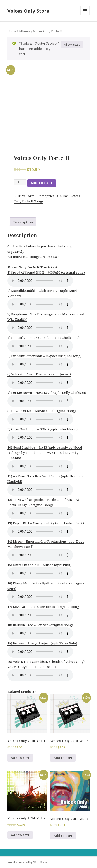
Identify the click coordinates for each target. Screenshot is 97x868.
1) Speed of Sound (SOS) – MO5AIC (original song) (46, 272)
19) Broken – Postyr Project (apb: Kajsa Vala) (42, 643)
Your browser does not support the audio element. (40, 281)
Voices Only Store (28, 11)
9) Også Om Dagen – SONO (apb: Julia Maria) (42, 429)
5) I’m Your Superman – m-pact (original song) (44, 356)
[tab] (23, 222)
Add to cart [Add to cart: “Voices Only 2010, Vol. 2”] (63, 758)
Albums (25, 31)
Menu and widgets (85, 15)
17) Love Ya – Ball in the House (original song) (44, 607)
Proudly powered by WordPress (27, 862)
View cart (72, 44)
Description (23, 222)
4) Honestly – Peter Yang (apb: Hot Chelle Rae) (43, 338)
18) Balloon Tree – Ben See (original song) (40, 625)
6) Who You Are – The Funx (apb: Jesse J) (39, 374)
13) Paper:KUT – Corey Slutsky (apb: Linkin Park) (46, 523)
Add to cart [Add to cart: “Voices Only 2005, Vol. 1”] (63, 836)
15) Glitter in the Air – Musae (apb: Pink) (39, 565)
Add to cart (42, 183)
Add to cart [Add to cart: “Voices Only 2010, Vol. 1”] (20, 758)
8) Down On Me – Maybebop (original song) (42, 411)
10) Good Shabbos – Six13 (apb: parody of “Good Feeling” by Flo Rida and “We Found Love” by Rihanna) (45, 453)
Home (12, 31)
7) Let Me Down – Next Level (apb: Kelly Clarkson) (47, 392)
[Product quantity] (20, 182)
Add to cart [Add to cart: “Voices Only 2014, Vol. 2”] (20, 835)
